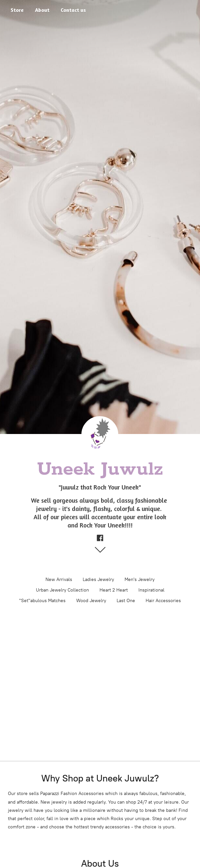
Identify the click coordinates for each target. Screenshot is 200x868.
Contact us (73, 10)
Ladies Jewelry (98, 579)
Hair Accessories (163, 601)
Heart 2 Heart (114, 590)
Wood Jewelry (91, 601)
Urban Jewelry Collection (62, 590)
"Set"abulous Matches (42, 601)
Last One (126, 601)
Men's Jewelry (140, 579)
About (42, 10)
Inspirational (151, 590)
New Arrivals (59, 579)
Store (17, 10)
